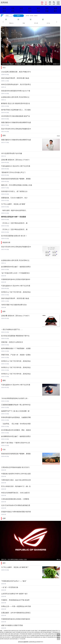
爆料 (46, 3)
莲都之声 (45, 637)
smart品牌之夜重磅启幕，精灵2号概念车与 (16, 72)
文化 (21, 11)
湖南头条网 (13, 634)
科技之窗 (51, 636)
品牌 (4, 518)
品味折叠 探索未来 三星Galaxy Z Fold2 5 (15, 160)
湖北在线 (16, 631)
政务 (4, 311)
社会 (4, 449)
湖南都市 (30, 634)
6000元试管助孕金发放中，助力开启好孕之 (16, 84)
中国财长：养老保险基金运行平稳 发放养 (15, 600)
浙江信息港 (24, 636)
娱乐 (30, 8)
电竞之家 (40, 637)
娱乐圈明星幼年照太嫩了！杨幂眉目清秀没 (16, 267)
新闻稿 (33, 636)
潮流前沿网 (29, 637)
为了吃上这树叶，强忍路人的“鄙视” (13, 204)
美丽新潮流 (49, 631)
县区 (4, 563)
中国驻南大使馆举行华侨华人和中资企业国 (16, 474)
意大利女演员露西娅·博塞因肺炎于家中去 (15, 336)
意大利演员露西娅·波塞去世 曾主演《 (14, 236)
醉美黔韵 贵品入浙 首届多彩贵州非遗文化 (16, 103)
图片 (56, 11)
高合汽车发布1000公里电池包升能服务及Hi (16, 129)
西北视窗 (28, 631)
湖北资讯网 (24, 632)
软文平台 (29, 636)
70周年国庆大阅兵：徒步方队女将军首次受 (16, 480)
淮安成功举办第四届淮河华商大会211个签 (16, 91)
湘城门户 (17, 639)
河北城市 (32, 631)
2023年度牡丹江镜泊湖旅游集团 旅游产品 (16, 116)
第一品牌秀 (12, 637)
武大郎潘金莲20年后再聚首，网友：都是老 (16, 430)
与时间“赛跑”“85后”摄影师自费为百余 (14, 305)
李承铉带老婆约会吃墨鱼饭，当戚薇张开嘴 (16, 417)
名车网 (46, 634)
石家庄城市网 (22, 631)
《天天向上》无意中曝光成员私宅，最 (14, 223)
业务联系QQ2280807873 (36, 642)
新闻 (4, 8)
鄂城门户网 (41, 634)
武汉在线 (29, 632)
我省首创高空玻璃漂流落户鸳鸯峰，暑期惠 (16, 179)
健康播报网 (43, 631)
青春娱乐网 (55, 631)
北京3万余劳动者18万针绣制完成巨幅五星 (16, 505)
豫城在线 (57, 632)
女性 (47, 8)
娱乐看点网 (56, 634)
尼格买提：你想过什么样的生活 (12, 342)
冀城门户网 (38, 631)
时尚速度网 (35, 637)
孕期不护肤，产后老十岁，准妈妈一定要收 (16, 355)
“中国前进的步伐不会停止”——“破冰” (14, 581)
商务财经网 (50, 637)
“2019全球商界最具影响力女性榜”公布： (15, 398)
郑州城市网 (46, 632)
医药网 (41, 636)
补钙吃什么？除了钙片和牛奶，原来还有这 (16, 292)
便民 (50, 3)
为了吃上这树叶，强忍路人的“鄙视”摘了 (15, 567)
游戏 (30, 11)
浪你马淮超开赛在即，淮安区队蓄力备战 (15, 78)
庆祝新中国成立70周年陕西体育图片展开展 (16, 512)
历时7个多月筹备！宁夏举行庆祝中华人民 (16, 443)
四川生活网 (7, 636)
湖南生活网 (7, 634)
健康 (56, 8)
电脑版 (58, 3)
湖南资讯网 (25, 634)
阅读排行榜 (6, 242)
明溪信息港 (13, 636)
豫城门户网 (51, 632)
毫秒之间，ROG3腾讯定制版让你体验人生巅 (17, 185)
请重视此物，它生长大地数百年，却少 (14, 198)
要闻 (4, 381)
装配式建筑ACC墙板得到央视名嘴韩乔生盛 (16, 122)
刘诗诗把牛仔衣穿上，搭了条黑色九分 (14, 191)
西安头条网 (11, 631)
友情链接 (6, 631)
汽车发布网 (22, 639)
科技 (13, 11)
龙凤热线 (4, 2)
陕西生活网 (40, 632)
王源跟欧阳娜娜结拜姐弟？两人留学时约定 (16, 405)
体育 (21, 8)
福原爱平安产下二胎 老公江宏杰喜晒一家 (15, 411)
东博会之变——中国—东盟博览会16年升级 (16, 606)
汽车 (13, 8)
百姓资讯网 (12, 639)
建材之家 (18, 636)
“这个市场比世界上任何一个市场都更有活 (15, 273)
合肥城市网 (50, 634)
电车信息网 (56, 636)
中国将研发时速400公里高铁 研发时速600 (16, 279)
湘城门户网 (19, 634)
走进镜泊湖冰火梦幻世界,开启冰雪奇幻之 (15, 97)
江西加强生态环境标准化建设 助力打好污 (15, 467)
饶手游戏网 (46, 636)
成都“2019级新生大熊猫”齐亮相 (12, 625)
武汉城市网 (35, 634)
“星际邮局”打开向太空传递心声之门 (13, 172)
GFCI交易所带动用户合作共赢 (12, 153)
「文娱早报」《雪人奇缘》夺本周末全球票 (16, 424)
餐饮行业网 (12, 632)
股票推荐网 (18, 637)
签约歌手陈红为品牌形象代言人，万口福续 (16, 110)
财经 (38, 8)
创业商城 (37, 636)
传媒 (38, 11)
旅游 (4, 11)
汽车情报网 (18, 632)
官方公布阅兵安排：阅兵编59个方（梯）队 (16, 486)
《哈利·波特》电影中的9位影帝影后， (14, 210)
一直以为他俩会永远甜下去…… (12, 329)
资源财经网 (24, 637)
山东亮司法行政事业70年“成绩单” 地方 (14, 594)
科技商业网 (6, 639)
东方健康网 (6, 632)
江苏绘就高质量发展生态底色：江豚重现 (15, 499)
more (58, 136)
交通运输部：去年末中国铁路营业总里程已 (16, 613)
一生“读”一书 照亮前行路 (10, 587)
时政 (47, 11)
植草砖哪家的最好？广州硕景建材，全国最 (16, 348)
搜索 (54, 3)
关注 (4, 68)
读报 (42, 3)
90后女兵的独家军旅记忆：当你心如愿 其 (15, 493)
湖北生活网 (34, 632)
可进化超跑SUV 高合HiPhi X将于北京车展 (16, 166)
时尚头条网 (56, 637)
